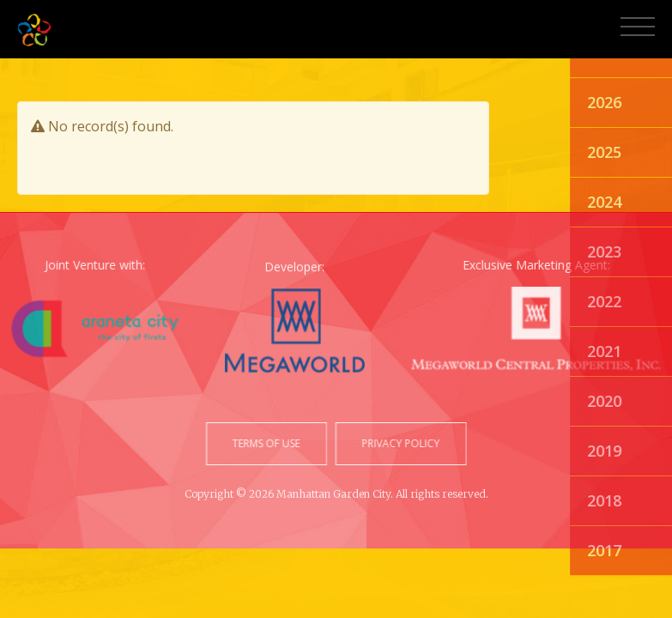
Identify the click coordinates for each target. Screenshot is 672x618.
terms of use (267, 443)
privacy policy (400, 443)
